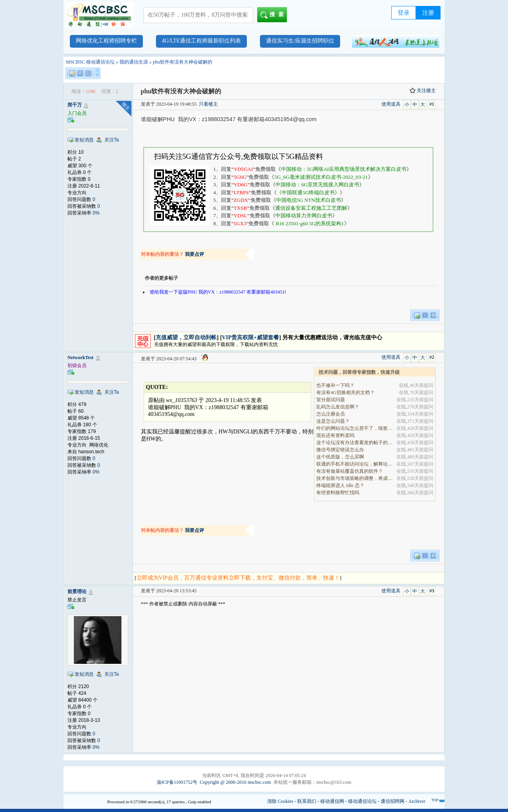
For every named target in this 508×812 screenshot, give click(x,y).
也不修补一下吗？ (335, 385)
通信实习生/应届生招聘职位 (300, 41)
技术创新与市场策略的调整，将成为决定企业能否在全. (355, 478)
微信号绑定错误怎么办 (340, 450)
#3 (432, 591)
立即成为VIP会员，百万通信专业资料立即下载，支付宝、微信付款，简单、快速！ (238, 578)
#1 (432, 104)
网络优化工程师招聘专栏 (106, 41)
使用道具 (391, 104)
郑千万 (75, 105)
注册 (428, 13)
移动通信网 (332, 801)
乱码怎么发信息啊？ (338, 407)
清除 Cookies (280, 801)
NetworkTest (81, 358)
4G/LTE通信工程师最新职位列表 (201, 41)
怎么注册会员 (331, 414)
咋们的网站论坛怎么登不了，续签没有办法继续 (355, 428)
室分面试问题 (331, 400)
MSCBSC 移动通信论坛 (90, 62)
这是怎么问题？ (333, 421)
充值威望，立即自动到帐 (186, 337)
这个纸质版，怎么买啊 (340, 457)
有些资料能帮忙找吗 (338, 493)
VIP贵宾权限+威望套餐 (250, 337)
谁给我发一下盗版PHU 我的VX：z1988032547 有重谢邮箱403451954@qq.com (231, 292)
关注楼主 (423, 91)
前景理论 (77, 592)
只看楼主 (208, 104)
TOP (435, 800)
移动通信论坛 (362, 801)
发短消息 (84, 140)
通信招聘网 (393, 801)
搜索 (274, 15)
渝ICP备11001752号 (177, 782)
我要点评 (194, 254)
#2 (432, 357)
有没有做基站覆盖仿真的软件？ (350, 471)
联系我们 (307, 801)
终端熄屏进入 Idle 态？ (340, 485)
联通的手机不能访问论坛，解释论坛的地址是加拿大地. (355, 464)
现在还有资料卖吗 (335, 435)
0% (96, 213)
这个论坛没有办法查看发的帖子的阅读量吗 (355, 443)
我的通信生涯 (134, 62)
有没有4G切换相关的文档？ (345, 392)
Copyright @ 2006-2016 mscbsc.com (235, 782)
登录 (404, 13)
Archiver (417, 801)
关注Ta (112, 140)
